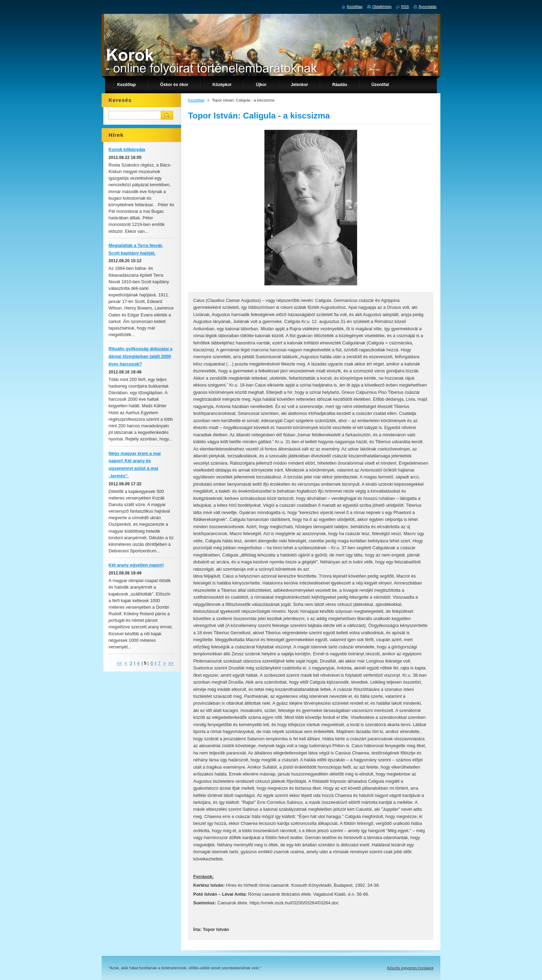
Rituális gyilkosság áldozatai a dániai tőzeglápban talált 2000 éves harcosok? (141, 356)
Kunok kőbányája (127, 149)
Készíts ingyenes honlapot (410, 968)
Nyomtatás (428, 7)
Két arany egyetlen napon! (136, 565)
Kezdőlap (196, 100)
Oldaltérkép (382, 7)
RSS (405, 7)
